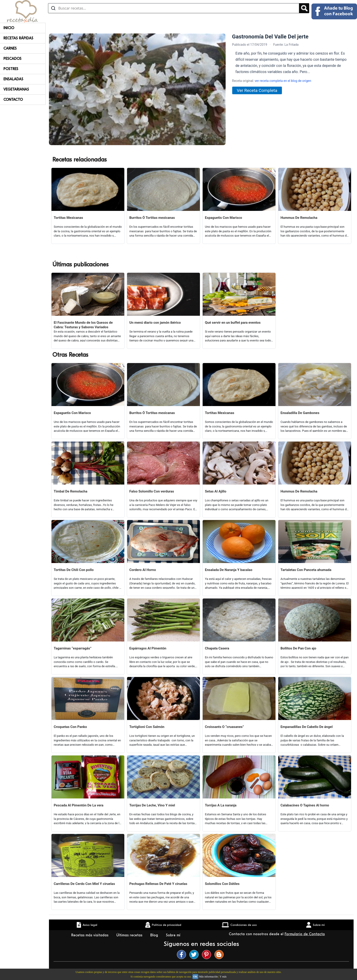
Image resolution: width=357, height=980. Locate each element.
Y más (223, 977)
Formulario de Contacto (305, 934)
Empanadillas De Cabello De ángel (307, 727)
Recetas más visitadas (90, 935)
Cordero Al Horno (143, 570)
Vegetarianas (16, 89)
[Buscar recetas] (174, 8)
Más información (208, 977)
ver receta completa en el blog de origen (283, 81)
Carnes (10, 48)
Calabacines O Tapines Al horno (305, 805)
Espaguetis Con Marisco (223, 218)
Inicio (9, 28)
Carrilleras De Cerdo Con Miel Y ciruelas (84, 884)
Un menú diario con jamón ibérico (155, 323)
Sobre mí (174, 935)
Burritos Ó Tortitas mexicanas (152, 218)
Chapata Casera (217, 648)
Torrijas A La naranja (221, 805)
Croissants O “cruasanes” (224, 727)
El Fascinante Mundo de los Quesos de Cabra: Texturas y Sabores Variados (83, 325)
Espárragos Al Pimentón (148, 648)
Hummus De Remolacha (299, 218)
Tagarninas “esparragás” (73, 648)
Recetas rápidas (18, 38)
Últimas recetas (130, 935)
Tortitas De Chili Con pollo (74, 570)
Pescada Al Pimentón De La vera (79, 805)
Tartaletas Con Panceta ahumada (306, 570)
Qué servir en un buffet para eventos (233, 323)
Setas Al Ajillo (216, 491)
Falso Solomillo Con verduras (152, 491)
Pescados (12, 59)
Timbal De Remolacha (70, 491)
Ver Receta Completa (257, 90)
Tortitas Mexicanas (68, 218)
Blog (155, 935)
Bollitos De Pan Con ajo (298, 648)
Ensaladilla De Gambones (300, 413)
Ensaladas (13, 79)
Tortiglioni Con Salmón (147, 727)
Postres (11, 69)
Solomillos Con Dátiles (222, 884)
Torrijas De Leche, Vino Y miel (152, 805)
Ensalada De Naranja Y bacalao (229, 570)
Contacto (13, 100)
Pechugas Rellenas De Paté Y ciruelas (158, 884)
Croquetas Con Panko (70, 727)
